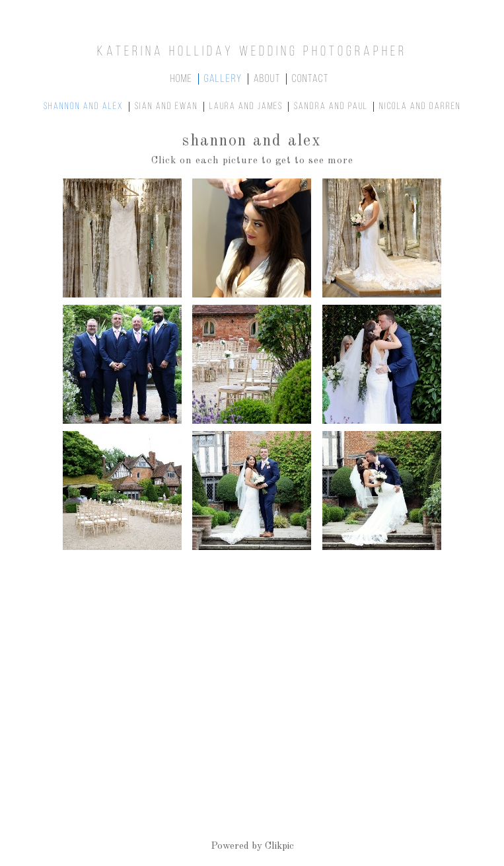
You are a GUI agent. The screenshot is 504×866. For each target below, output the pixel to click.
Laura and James (246, 107)
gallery (223, 79)
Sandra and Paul (331, 107)
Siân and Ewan (166, 107)
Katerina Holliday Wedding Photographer (252, 52)
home (182, 79)
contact (310, 79)
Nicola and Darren (420, 107)
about (267, 79)
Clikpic (279, 846)
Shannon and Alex (84, 107)
